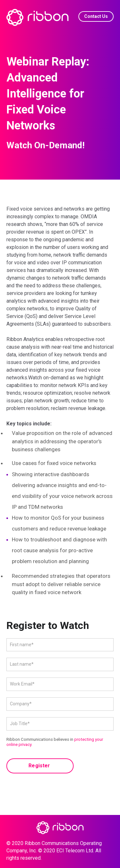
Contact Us (96, 16)
